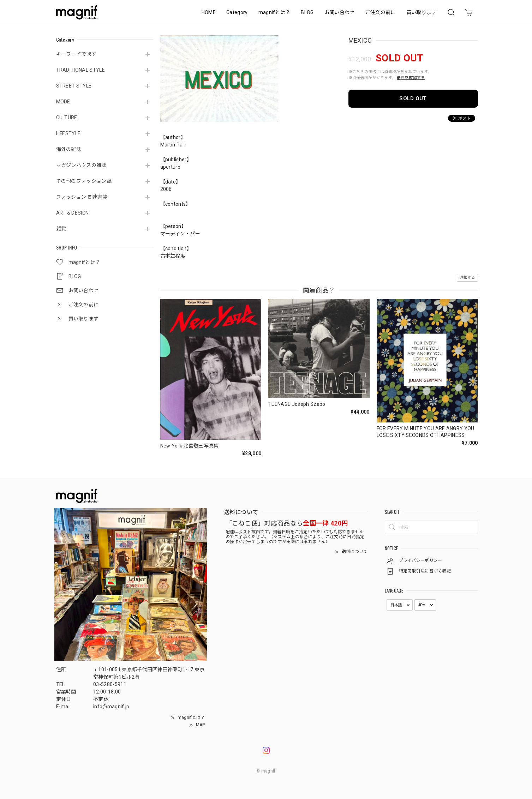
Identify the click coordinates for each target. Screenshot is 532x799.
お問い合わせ (340, 12)
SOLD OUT (413, 98)
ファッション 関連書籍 (82, 197)
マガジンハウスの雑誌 (81, 165)
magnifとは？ (274, 12)
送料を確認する (411, 78)
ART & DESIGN (73, 213)
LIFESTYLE (68, 133)
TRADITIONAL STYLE (80, 70)
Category (237, 12)
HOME (209, 12)
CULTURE (67, 118)
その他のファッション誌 (84, 181)
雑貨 (61, 229)
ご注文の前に (381, 12)
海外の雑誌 (69, 149)
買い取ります (422, 12)
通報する (467, 278)
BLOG (307, 12)
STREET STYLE (74, 86)
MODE (63, 102)
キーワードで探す (76, 54)
